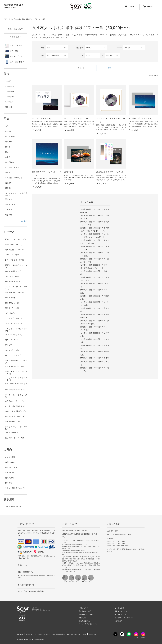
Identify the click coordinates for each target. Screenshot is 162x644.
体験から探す (15, 37)
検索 (109, 68)
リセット (81, 68)
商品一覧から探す (15, 29)
